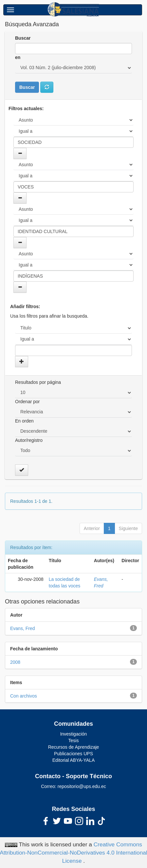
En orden (24, 421)
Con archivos (24, 696)
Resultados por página (38, 382)
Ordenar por (27, 402)
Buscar (23, 38)
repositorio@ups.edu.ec (82, 786)
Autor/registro (29, 440)
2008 (15, 662)
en (18, 57)
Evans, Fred (22, 628)
